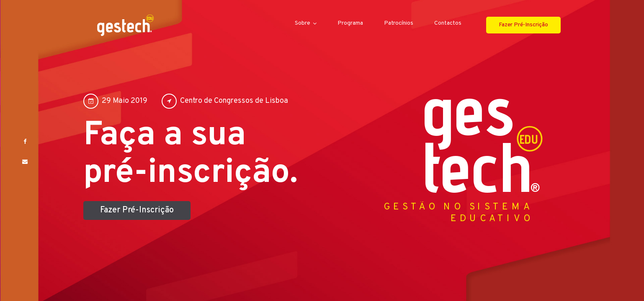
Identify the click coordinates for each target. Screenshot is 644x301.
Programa (350, 24)
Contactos (448, 24)
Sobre (303, 24)
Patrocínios (399, 24)
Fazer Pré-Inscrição (523, 25)
